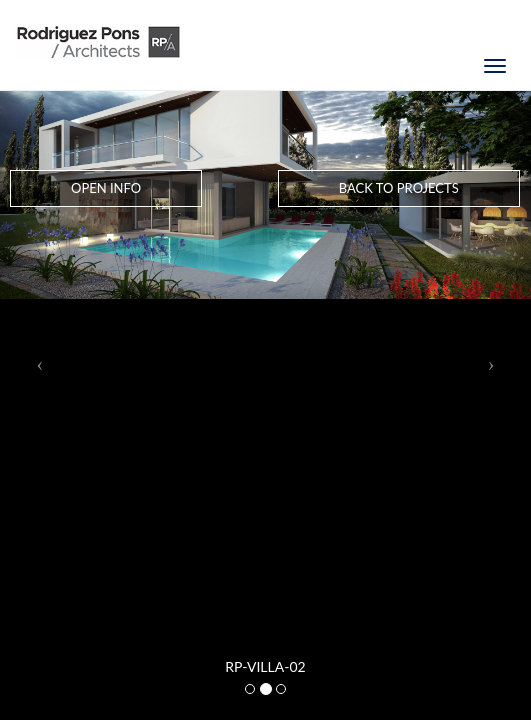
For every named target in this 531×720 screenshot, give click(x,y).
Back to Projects (399, 188)
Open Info (106, 188)
